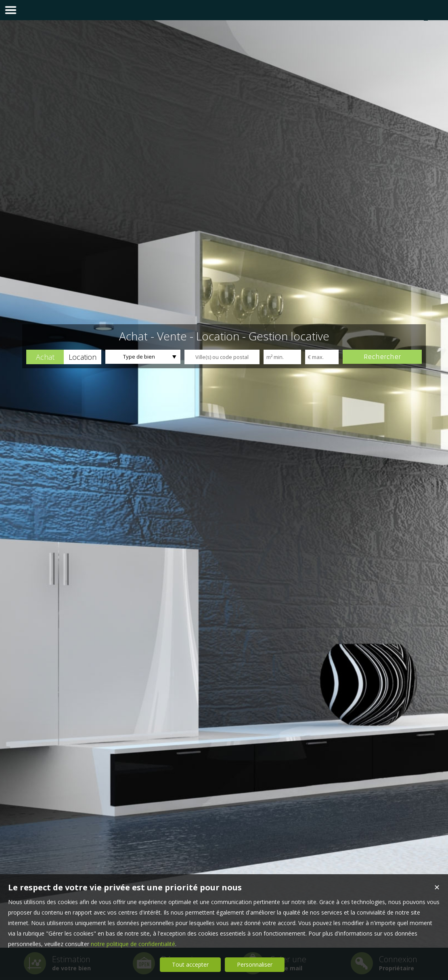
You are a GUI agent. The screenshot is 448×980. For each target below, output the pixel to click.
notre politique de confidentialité (133, 944)
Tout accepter (190, 964)
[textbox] (222, 357)
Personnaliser (255, 964)
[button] (45, 357)
